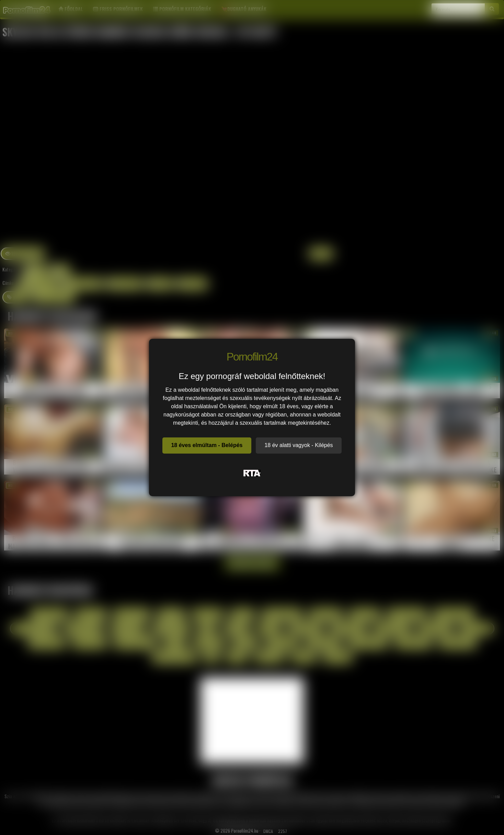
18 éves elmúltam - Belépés (207, 445)
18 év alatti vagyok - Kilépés (299, 445)
